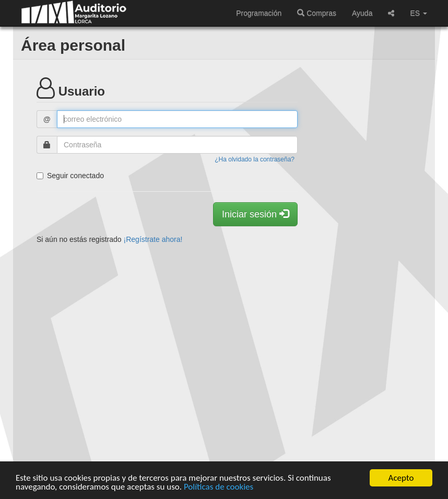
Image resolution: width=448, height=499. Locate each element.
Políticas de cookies (219, 487)
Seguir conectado (70, 176)
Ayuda (362, 13)
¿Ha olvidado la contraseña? (255, 159)
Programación (259, 13)
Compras (317, 13)
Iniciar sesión (255, 214)
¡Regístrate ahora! (153, 239)
